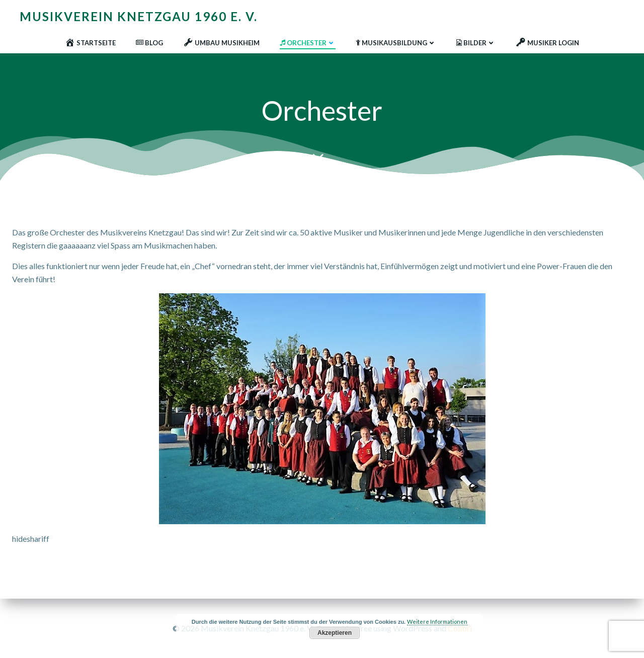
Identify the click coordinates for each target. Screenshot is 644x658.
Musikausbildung (396, 43)
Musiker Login (547, 43)
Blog (149, 43)
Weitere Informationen (437, 622)
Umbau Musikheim (221, 43)
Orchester (308, 43)
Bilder (476, 43)
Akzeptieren (335, 633)
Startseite (90, 43)
